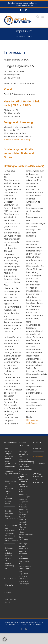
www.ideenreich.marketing (17, 140)
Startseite (9, 585)
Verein (8, 592)
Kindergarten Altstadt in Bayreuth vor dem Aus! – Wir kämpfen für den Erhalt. (9, 493)
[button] (5, 639)
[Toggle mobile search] (38, 17)
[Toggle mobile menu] (43, 17)
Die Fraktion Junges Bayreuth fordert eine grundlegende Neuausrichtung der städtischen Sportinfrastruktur (9, 461)
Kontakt (38, 449)
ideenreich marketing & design (23, 622)
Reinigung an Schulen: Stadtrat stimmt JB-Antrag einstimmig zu (9, 558)
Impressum (39, 456)
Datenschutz (39, 463)
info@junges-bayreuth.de (24, 5)
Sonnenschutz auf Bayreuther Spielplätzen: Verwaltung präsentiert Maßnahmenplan (9, 533)
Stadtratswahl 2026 (9, 601)
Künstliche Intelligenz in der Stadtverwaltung (9, 515)
